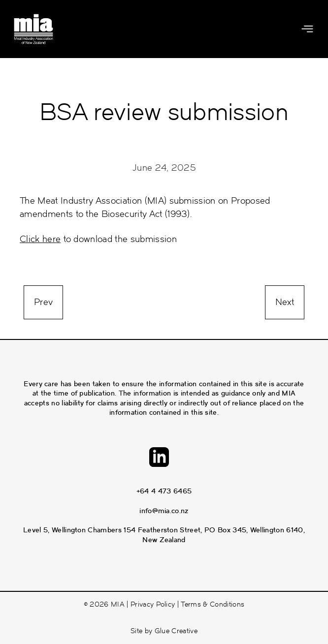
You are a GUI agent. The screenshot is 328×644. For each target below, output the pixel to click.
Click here (40, 239)
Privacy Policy (153, 604)
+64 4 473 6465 (164, 491)
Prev (43, 302)
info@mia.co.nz (164, 511)
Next (285, 302)
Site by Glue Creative (164, 631)
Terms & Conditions (213, 604)
